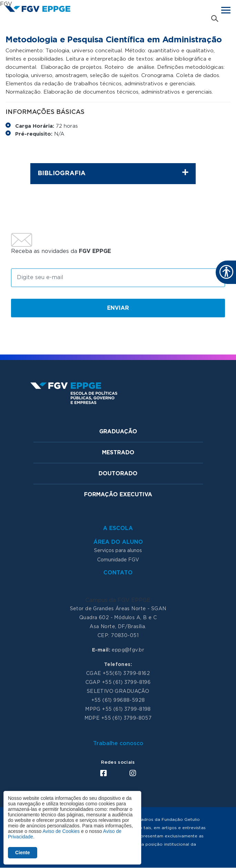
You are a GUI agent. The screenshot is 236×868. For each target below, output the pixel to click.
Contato (118, 573)
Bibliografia (113, 173)
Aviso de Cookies (61, 831)
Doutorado (118, 474)
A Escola (118, 528)
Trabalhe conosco (118, 743)
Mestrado (118, 453)
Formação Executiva (118, 495)
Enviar (118, 308)
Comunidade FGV (118, 560)
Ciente (23, 853)
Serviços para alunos (118, 551)
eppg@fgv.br (128, 650)
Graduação (118, 432)
